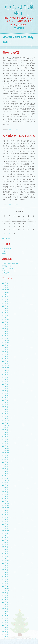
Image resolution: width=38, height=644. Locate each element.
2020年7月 (5, 432)
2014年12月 (6, 586)
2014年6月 (5, 600)
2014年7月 (5, 598)
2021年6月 (5, 407)
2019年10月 (6, 453)
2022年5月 (5, 382)
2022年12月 (6, 366)
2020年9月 (5, 428)
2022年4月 (5, 384)
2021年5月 (5, 409)
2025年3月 (5, 311)
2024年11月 (6, 320)
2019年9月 (5, 455)
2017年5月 (5, 520)
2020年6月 (5, 435)
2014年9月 (5, 593)
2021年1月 (5, 419)
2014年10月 (6, 591)
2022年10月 (6, 370)
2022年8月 (5, 375)
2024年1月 (5, 338)
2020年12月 (6, 421)
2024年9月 (5, 322)
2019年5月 (5, 464)
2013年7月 (5, 625)
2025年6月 (5, 304)
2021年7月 (5, 405)
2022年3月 (5, 386)
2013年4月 (5, 630)
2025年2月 (5, 313)
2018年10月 (6, 480)
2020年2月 (5, 444)
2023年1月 (5, 363)
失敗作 (4, 251)
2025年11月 (6, 292)
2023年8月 (5, 347)
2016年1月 (5, 556)
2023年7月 (5, 350)
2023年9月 (5, 345)
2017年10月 (6, 508)
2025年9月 (5, 297)
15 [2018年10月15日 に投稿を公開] (5, 226)
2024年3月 (5, 334)
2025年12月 (6, 290)
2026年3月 (5, 283)
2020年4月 (5, 439)
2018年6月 (5, 490)
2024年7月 (5, 327)
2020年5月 (5, 437)
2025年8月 (5, 299)
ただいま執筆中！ (19, 10)
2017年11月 (6, 506)
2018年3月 (5, 497)
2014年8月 (5, 595)
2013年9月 (5, 620)
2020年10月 (6, 425)
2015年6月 (5, 572)
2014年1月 (5, 611)
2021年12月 (6, 393)
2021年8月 (5, 402)
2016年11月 (6, 533)
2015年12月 (6, 559)
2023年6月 (5, 352)
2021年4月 (5, 412)
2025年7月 (5, 301)
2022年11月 (6, 368)
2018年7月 (5, 487)
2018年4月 (5, 494)
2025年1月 (5, 315)
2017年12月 (6, 503)
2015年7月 (5, 570)
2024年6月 (5, 329)
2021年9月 (5, 400)
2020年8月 (5, 430)
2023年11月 (6, 343)
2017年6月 (5, 517)
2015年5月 (5, 575)
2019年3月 (5, 469)
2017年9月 (5, 510)
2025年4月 (5, 308)
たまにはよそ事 (7, 249)
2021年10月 (6, 398)
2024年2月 (5, 336)
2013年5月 (5, 627)
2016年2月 (5, 554)
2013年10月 (6, 618)
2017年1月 (5, 529)
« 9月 (4, 239)
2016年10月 (6, 536)
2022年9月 (5, 373)
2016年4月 (5, 549)
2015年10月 (6, 563)
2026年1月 (5, 288)
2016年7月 (5, 542)
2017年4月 (5, 522)
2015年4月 (5, 577)
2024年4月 (5, 331)
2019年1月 (5, 474)
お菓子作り (6, 273)
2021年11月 (6, 396)
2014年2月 (5, 609)
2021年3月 (5, 414)
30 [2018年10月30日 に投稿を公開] (9, 233)
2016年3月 (5, 552)
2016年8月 (5, 540)
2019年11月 (6, 451)
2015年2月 (5, 581)
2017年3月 (5, 524)
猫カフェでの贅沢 (8, 268)
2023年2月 (5, 361)
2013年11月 (6, 616)
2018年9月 (5, 483)
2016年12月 (6, 531)
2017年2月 (5, 526)
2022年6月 (5, 380)
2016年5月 (5, 547)
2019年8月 (5, 458)
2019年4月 (5, 467)
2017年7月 (5, 515)
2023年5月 (5, 354)
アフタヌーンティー (8, 266)
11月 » (8, 239)
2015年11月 (6, 561)
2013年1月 (5, 637)
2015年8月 (5, 568)
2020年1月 (5, 446)
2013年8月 (5, 623)
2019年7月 (5, 460)
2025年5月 (5, 306)
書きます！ (6, 253)
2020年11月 (6, 423)
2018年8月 (5, 485)
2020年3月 (5, 441)
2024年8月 (5, 324)
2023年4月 (5, 357)
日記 (4, 271)
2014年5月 (5, 602)
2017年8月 (5, 513)
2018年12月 (6, 476)
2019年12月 (6, 448)
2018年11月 (6, 478)
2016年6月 (5, 545)
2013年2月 (5, 634)
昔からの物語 (11, 53)
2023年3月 (5, 359)
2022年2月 (5, 389)
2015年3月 (5, 579)
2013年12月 (6, 614)
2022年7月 (5, 377)
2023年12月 (6, 340)
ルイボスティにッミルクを (19, 136)
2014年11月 (6, 588)
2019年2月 (5, 471)
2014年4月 (5, 604)
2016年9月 (5, 538)
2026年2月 (5, 285)
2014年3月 (5, 607)
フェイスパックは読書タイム (11, 264)
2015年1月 (5, 584)
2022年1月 (5, 391)
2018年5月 (5, 492)
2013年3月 (5, 632)
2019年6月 (5, 462)
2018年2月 (5, 499)
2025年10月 (6, 295)
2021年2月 (5, 416)
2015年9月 (5, 565)
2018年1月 (5, 501)
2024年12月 (6, 318)
